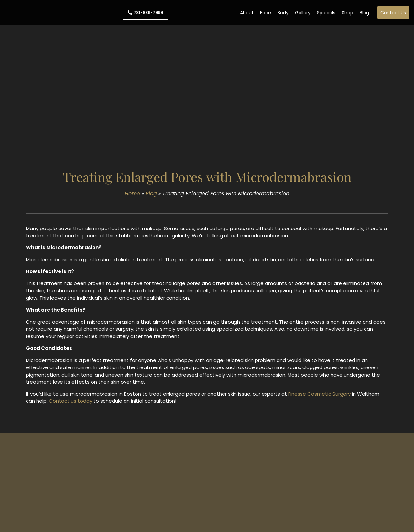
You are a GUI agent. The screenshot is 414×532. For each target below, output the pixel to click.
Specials (326, 13)
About (247, 13)
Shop (348, 13)
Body (283, 13)
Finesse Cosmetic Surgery (319, 394)
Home (132, 193)
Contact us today (71, 401)
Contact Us (393, 13)
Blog (364, 13)
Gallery (303, 13)
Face (266, 13)
